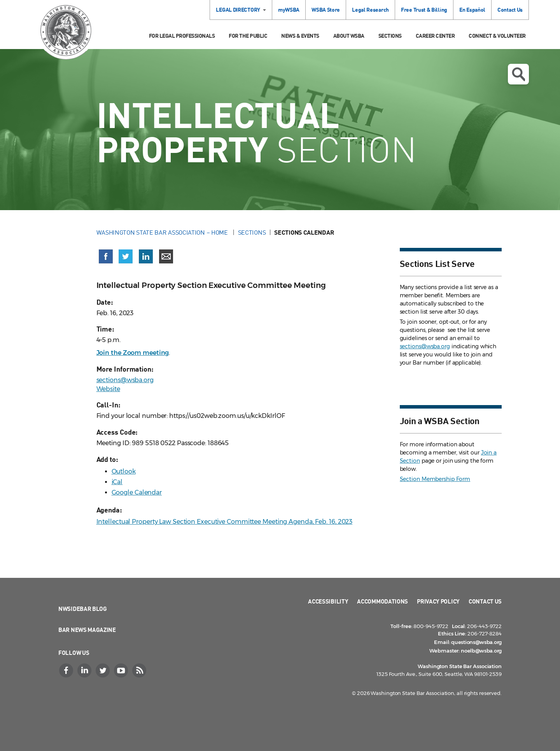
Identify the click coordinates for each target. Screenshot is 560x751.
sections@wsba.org (125, 380)
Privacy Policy (438, 601)
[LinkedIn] (85, 670)
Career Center (435, 36)
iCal (117, 482)
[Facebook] (67, 670)
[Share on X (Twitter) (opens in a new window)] (126, 256)
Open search (518, 74)
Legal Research (370, 10)
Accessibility (328, 601)
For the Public (248, 36)
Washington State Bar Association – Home (163, 232)
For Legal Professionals (182, 36)
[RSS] (140, 670)
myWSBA (289, 10)
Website (108, 389)
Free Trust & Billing (424, 10)
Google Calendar (137, 492)
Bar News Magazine (87, 630)
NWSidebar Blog (83, 609)
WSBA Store (326, 10)
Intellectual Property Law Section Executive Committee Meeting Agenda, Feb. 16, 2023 (225, 522)
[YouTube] (122, 670)
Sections (390, 36)
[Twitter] (103, 670)
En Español (472, 10)
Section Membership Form (435, 479)
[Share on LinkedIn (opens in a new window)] (146, 256)
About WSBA (349, 36)
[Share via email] (166, 256)
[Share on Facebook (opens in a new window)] (106, 256)
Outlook (124, 471)
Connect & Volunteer (497, 36)
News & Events (300, 36)
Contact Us (510, 10)
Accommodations (382, 601)
